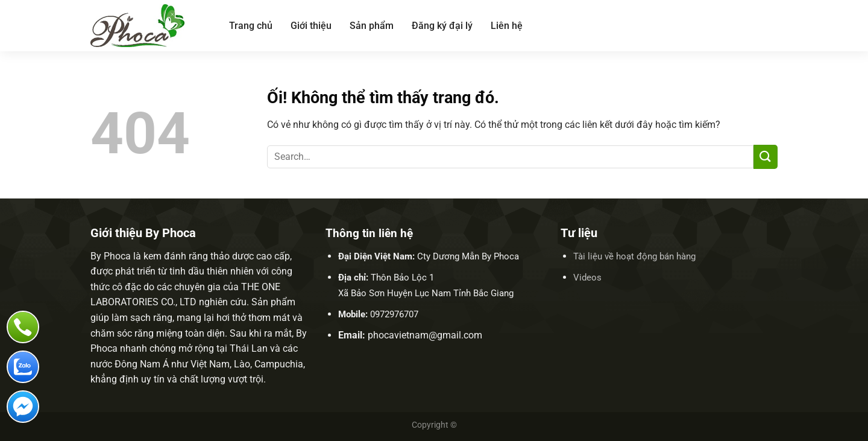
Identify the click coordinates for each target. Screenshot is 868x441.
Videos (587, 278)
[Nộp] (766, 157)
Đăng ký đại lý (442, 26)
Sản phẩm (372, 26)
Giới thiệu (311, 26)
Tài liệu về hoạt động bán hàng (634, 256)
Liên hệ (507, 26)
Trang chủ (251, 26)
